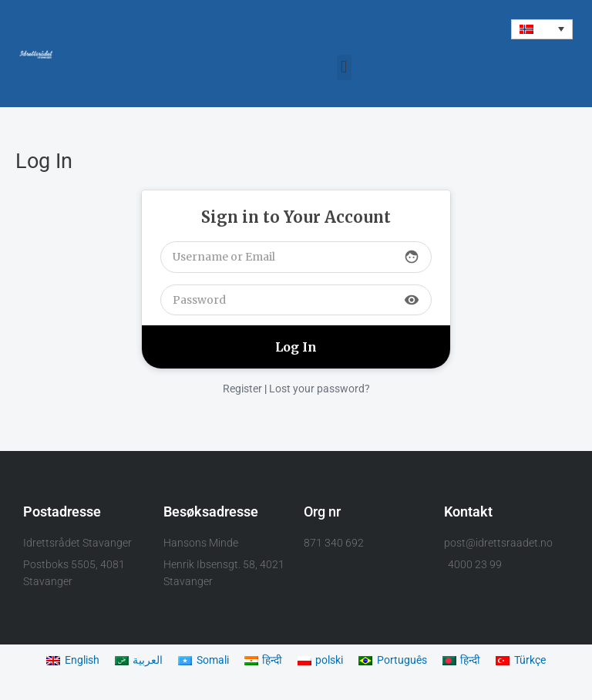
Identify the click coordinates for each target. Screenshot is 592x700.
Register (242, 389)
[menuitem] (542, 29)
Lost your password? (320, 389)
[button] (344, 67)
